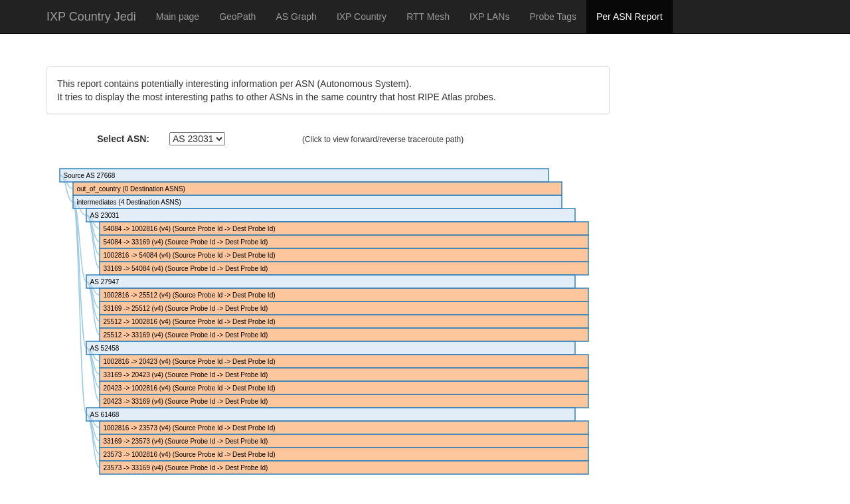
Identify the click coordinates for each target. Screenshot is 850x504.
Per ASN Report (630, 17)
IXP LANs (489, 17)
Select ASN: (123, 139)
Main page (178, 17)
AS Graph (296, 17)
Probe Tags (553, 17)
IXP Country (362, 17)
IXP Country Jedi (91, 17)
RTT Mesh (428, 17)
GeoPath (237, 17)
